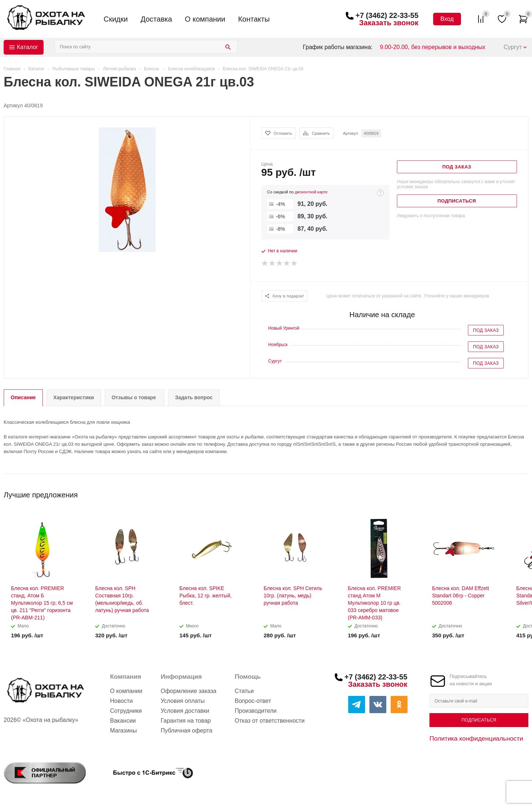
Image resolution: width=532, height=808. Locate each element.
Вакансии (123, 721)
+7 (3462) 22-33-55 (387, 15)
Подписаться (479, 720)
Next (523, 492)
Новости (121, 701)
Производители (256, 711)
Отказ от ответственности (270, 721)
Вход (447, 19)
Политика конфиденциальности (476, 738)
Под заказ (486, 330)
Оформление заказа (189, 691)
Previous (511, 492)
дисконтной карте (311, 192)
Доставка (156, 19)
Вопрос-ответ (253, 701)
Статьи (244, 691)
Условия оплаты (183, 701)
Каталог (27, 47)
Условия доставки (185, 711)
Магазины (123, 731)
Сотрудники (126, 711)
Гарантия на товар (186, 721)
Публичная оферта (187, 731)
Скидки (116, 19)
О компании (205, 19)
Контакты (254, 19)
